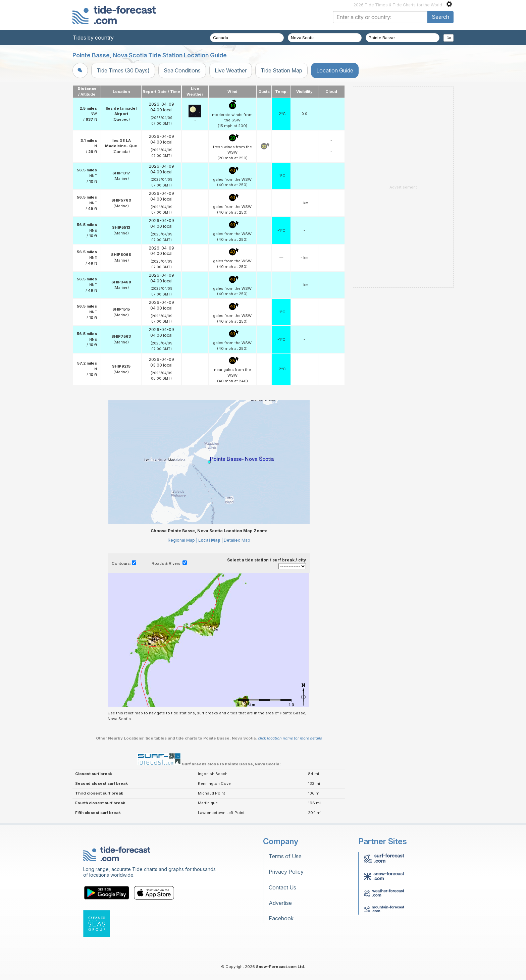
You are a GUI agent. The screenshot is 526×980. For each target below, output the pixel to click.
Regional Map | (182, 540)
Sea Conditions (182, 70)
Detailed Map (237, 540)
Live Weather (231, 70)
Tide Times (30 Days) (123, 70)
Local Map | (211, 540)
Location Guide (335, 70)
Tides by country (93, 38)
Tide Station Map (281, 70)
